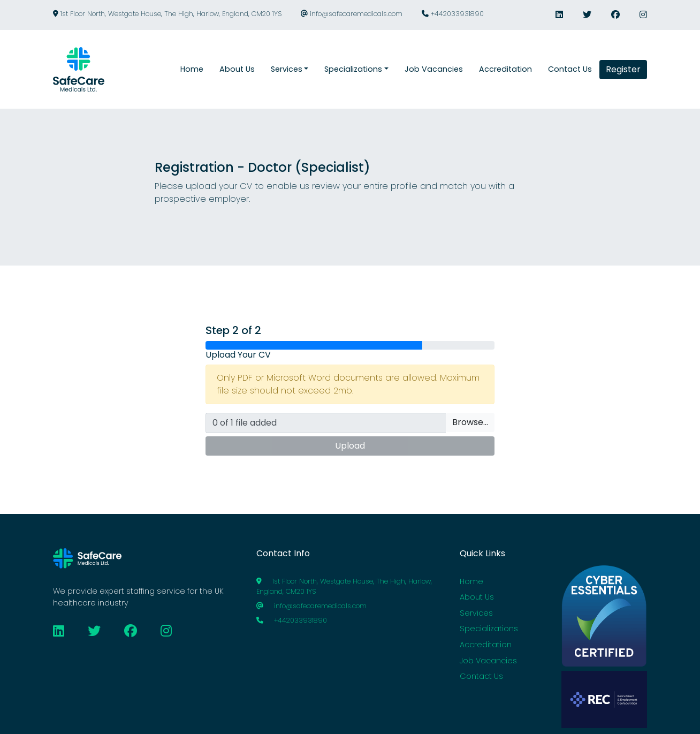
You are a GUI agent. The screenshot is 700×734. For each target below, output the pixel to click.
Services (476, 613)
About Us (477, 597)
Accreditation (486, 645)
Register (623, 69)
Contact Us (481, 676)
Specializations (489, 629)
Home (471, 581)
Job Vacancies (488, 661)
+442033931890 (453, 14)
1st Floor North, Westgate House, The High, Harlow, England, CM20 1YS (167, 14)
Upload (350, 446)
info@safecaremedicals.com (352, 14)
